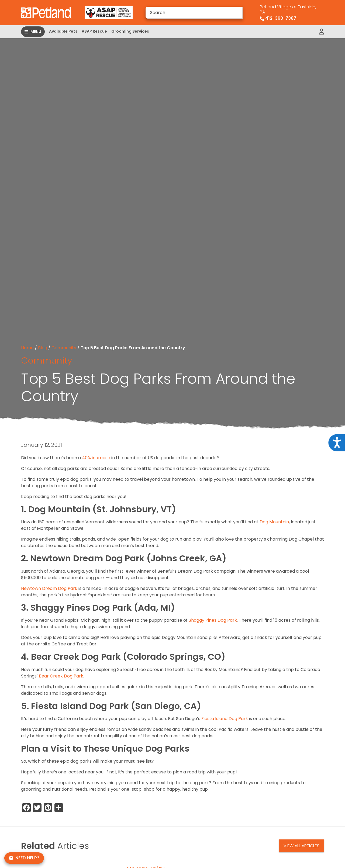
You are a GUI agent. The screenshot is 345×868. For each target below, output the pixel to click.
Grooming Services (130, 31)
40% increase (96, 458)
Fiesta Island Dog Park (225, 719)
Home (27, 348)
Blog (43, 348)
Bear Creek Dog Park (61, 676)
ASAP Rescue (94, 31)
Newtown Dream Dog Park (49, 588)
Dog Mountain (274, 522)
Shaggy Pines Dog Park (213, 620)
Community (64, 348)
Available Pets (63, 31)
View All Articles (301, 846)
